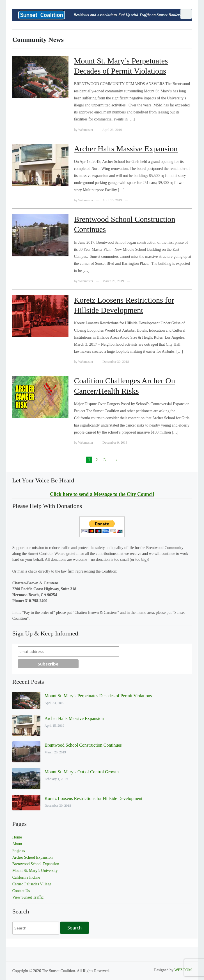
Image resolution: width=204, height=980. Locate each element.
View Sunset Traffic (28, 897)
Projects (19, 851)
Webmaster (86, 130)
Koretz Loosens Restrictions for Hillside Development (94, 798)
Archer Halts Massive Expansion (126, 149)
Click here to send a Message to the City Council (102, 494)
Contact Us (21, 891)
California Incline (26, 877)
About (17, 844)
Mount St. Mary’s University (35, 871)
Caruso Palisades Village (32, 884)
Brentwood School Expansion (36, 864)
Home (17, 837)
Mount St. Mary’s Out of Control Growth (82, 772)
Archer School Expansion (33, 857)
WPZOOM (183, 970)
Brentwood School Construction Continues (83, 745)
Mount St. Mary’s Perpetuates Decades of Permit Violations (98, 696)
